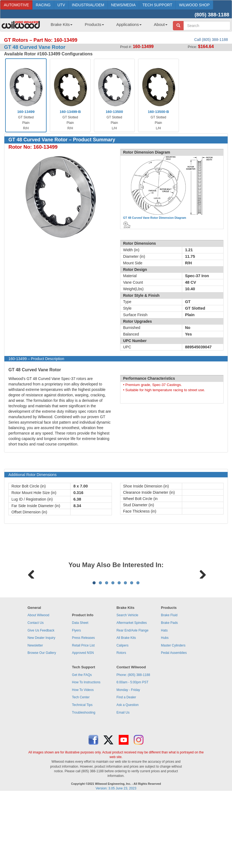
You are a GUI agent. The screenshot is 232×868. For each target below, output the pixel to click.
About (161, 24)
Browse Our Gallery (42, 720)
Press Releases (83, 705)
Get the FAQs (82, 743)
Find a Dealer (126, 765)
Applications (129, 24)
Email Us (123, 780)
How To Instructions (86, 750)
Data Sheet (80, 690)
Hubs (165, 705)
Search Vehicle (127, 683)
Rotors (121, 720)
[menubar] (107, 26)
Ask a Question (128, 773)
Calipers (123, 713)
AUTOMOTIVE (16, 5)
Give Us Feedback (41, 698)
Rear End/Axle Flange (132, 698)
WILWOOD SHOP (194, 5)
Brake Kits (62, 24)
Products (94, 24)
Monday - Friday (128, 758)
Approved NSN (83, 720)
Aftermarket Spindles (132, 690)
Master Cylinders (173, 713)
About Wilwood (38, 683)
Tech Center (81, 765)
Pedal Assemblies (174, 720)
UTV (61, 5)
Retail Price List (83, 713)
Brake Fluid (169, 683)
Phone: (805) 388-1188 (133, 743)
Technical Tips (82, 773)
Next (201, 607)
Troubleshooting (84, 780)
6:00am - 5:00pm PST (132, 750)
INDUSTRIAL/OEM (88, 5)
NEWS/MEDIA (123, 5)
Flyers (76, 698)
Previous (31, 607)
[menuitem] (59, 26)
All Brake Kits (126, 705)
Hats (164, 698)
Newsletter (35, 713)
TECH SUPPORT (157, 5)
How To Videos (83, 758)
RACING (43, 5)
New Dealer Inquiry (41, 705)
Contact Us (36, 690)
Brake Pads (169, 690)
